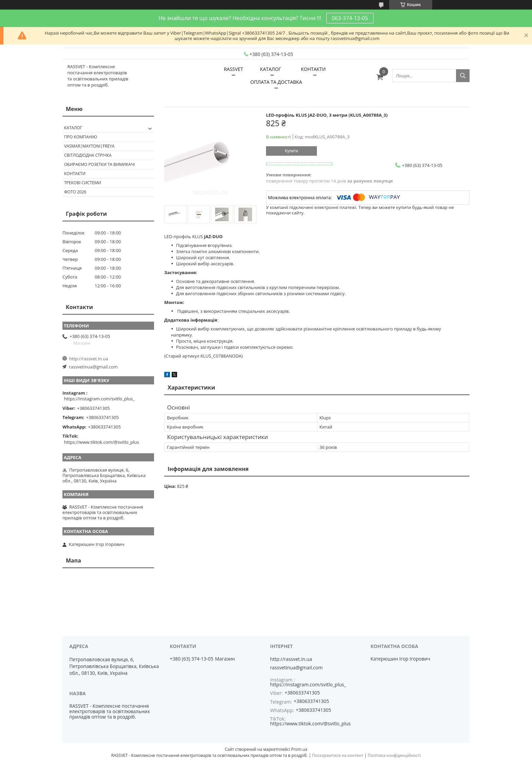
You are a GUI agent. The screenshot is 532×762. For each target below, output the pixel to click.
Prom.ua (299, 749)
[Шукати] (463, 76)
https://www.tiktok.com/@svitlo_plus (102, 442)
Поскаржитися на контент (338, 755)
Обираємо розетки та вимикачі (100, 164)
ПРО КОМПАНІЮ (81, 137)
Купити (291, 151)
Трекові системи (83, 183)
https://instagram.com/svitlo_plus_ (99, 399)
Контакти (75, 174)
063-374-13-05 (350, 18)
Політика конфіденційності (394, 755)
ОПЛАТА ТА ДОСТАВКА (276, 82)
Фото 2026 (75, 192)
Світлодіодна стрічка (88, 155)
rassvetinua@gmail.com (93, 367)
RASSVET (234, 69)
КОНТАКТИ (313, 69)
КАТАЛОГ (270, 69)
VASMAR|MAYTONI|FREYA (89, 146)
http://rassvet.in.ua (89, 359)
